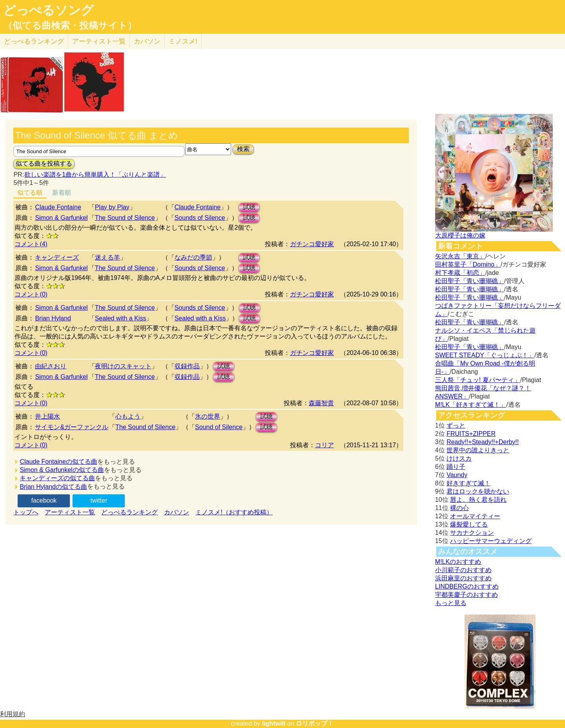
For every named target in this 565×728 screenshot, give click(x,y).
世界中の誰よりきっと (478, 450)
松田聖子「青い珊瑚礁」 (470, 281)
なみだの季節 (193, 257)
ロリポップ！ (315, 723)
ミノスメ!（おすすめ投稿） (234, 512)
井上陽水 (47, 416)
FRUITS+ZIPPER (471, 434)
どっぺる (34, 41)
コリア (324, 445)
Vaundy (457, 475)
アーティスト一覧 (70, 512)
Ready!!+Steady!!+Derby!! (483, 442)
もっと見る (451, 603)
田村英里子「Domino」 (468, 264)
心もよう (128, 416)
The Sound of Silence (125, 218)
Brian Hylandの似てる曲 (53, 487)
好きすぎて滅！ (468, 483)
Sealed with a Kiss (121, 318)
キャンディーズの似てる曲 (57, 478)
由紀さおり (51, 366)
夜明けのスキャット (123, 366)
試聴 (249, 207)
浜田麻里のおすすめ (463, 578)
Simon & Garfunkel (61, 218)
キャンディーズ (57, 257)
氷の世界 (208, 416)
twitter (99, 500)
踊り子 (456, 467)
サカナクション (472, 533)
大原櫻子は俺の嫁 (460, 235)
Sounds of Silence (200, 218)
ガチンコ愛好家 (312, 244)
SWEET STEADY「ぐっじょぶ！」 (485, 355)
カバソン (147, 41)
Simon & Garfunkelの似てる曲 (62, 470)
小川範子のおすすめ (463, 570)
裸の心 (459, 508)
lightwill (274, 723)
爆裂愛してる (469, 524)
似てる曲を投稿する (44, 164)
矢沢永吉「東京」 (460, 256)
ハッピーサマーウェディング (491, 541)
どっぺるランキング (129, 512)
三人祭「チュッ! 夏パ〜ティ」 (478, 380)
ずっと (456, 425)
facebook (44, 500)
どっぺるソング (48, 10)
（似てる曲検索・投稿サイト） (70, 26)
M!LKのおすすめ (458, 562)
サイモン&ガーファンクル (72, 427)
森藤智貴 (321, 403)
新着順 (62, 193)
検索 (243, 149)
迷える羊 (108, 257)
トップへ (26, 512)
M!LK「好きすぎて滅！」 (471, 405)
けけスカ (459, 458)
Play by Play (112, 207)
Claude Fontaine (58, 207)
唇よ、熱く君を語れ (478, 500)
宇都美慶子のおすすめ (467, 595)
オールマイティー (475, 516)
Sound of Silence (219, 427)
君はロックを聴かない (478, 491)
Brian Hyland (53, 318)
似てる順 (30, 193)
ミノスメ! (183, 41)
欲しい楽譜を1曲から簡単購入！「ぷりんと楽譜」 (95, 175)
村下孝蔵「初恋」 (460, 273)
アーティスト (99, 41)
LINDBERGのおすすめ (467, 586)
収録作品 (187, 366)
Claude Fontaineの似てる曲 (58, 462)
